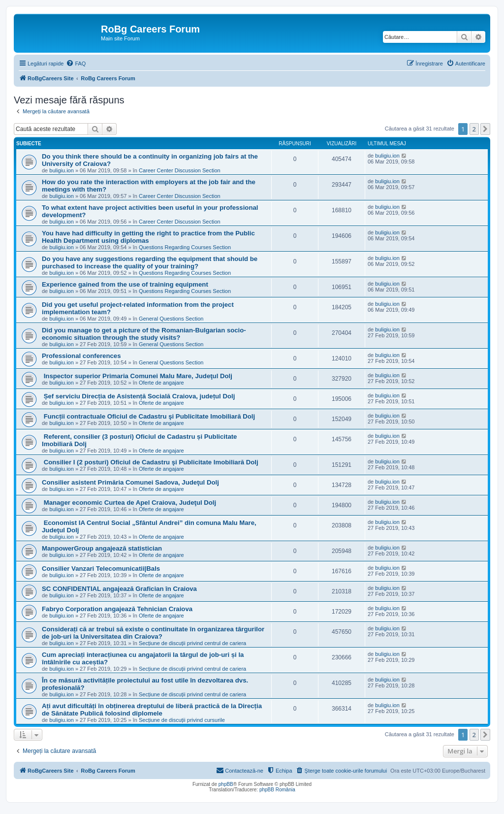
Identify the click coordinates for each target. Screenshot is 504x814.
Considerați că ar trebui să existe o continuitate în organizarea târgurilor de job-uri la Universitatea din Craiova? (153, 633)
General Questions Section (171, 319)
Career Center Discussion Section (180, 170)
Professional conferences (81, 356)
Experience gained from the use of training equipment (125, 284)
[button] (485, 129)
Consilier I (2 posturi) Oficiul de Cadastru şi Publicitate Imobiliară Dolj (150, 462)
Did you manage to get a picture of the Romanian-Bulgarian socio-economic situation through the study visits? (144, 334)
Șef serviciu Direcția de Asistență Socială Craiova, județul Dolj (138, 396)
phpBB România (277, 790)
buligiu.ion (62, 170)
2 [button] (474, 129)
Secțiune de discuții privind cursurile (182, 720)
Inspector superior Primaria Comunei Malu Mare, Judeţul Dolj (137, 376)
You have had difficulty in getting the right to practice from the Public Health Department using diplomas (148, 237)
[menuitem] (76, 64)
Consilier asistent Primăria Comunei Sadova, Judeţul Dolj (130, 482)
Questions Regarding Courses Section (185, 247)
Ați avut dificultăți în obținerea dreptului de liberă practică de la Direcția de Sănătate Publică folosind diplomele (152, 710)
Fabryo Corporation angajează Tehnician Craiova (117, 609)
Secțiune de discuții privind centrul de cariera (192, 643)
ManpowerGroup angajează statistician (102, 548)
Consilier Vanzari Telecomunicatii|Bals (101, 569)
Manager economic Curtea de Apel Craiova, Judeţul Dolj (129, 503)
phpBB (226, 784)
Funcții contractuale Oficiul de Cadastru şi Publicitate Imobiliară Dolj (148, 416)
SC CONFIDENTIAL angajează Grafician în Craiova (119, 589)
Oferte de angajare (161, 383)
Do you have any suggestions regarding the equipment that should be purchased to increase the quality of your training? (150, 262)
